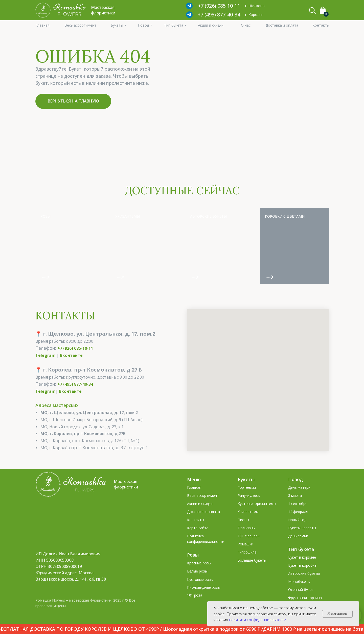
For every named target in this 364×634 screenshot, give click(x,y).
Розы (193, 555)
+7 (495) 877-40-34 (219, 15)
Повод (296, 479)
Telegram (45, 355)
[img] (70, 246)
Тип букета (301, 549)
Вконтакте (71, 355)
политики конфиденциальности (258, 620)
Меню (194, 479)
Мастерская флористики (126, 484)
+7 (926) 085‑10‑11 (219, 6)
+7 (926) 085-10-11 (75, 348)
